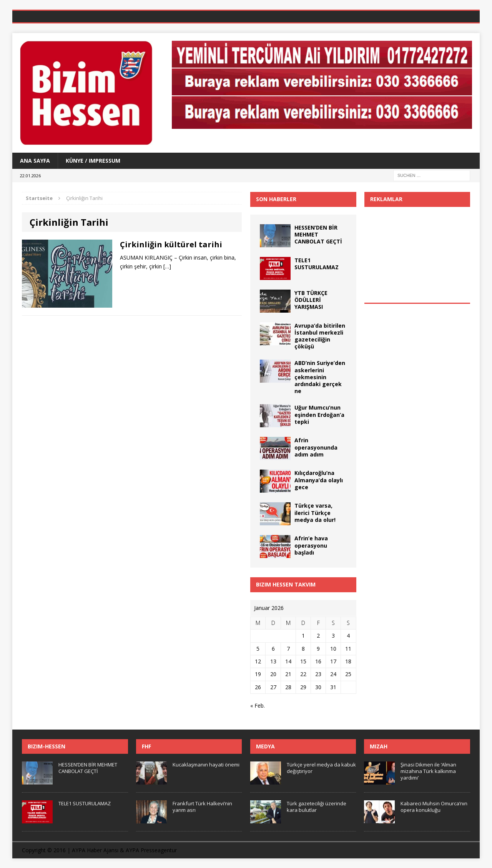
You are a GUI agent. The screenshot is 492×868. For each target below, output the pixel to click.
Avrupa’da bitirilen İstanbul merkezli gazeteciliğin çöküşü (320, 336)
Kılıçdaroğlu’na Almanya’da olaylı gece (319, 480)
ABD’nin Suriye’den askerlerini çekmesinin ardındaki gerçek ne (320, 377)
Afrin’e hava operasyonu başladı (311, 545)
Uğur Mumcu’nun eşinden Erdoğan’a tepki (319, 414)
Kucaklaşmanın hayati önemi (206, 765)
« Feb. (258, 706)
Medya (265, 746)
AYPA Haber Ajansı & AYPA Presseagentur (124, 850)
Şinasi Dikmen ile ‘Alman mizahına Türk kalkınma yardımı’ (428, 771)
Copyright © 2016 (44, 850)
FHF (146, 746)
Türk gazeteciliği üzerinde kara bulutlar (317, 807)
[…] (167, 266)
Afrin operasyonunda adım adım (316, 447)
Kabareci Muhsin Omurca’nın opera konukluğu (434, 807)
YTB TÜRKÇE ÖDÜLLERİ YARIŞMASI (311, 300)
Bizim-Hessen (47, 746)
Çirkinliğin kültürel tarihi (171, 244)
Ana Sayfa (35, 161)
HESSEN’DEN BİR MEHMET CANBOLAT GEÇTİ (88, 768)
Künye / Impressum (93, 161)
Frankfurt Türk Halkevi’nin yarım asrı (202, 807)
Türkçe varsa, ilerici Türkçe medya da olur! (315, 512)
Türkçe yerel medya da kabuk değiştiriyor (321, 768)
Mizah (379, 746)
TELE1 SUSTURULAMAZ (317, 264)
